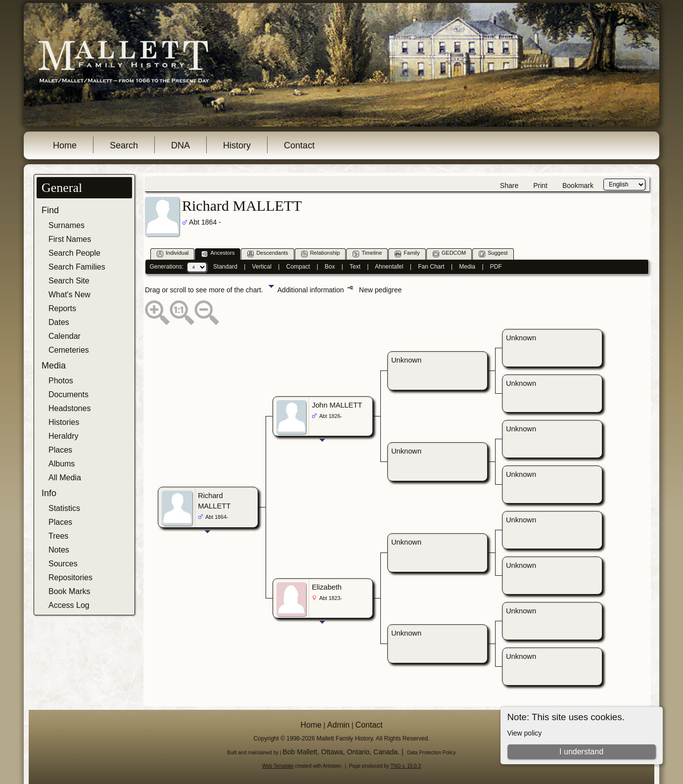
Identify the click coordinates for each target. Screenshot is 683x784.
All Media (65, 478)
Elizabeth (326, 587)
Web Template (278, 766)
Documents (68, 394)
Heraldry (63, 436)
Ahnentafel (389, 267)
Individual (173, 254)
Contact (299, 145)
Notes (59, 550)
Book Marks (69, 591)
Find (50, 210)
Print (540, 185)
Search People (74, 253)
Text (355, 267)
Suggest (493, 254)
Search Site (69, 281)
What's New (69, 295)
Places (60, 450)
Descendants (268, 254)
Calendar (65, 336)
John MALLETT (337, 405)
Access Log (69, 605)
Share (509, 185)
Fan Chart (431, 267)
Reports (62, 308)
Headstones (69, 408)
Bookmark (578, 185)
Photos (61, 381)
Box (330, 267)
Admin (339, 725)
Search (124, 145)
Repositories (70, 577)
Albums (62, 464)
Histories (64, 422)
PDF (496, 267)
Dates (59, 322)
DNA (181, 145)
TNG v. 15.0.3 (406, 766)
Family (407, 254)
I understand (581, 752)
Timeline (367, 254)
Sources (63, 564)
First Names (70, 239)
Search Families (77, 267)
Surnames (67, 225)
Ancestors (218, 254)
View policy (525, 733)
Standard (225, 267)
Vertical (262, 267)
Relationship (321, 254)
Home (65, 145)
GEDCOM (450, 254)
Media (54, 366)
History (237, 145)
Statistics (64, 508)
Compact (298, 267)
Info (49, 493)
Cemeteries (69, 350)
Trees (58, 536)
